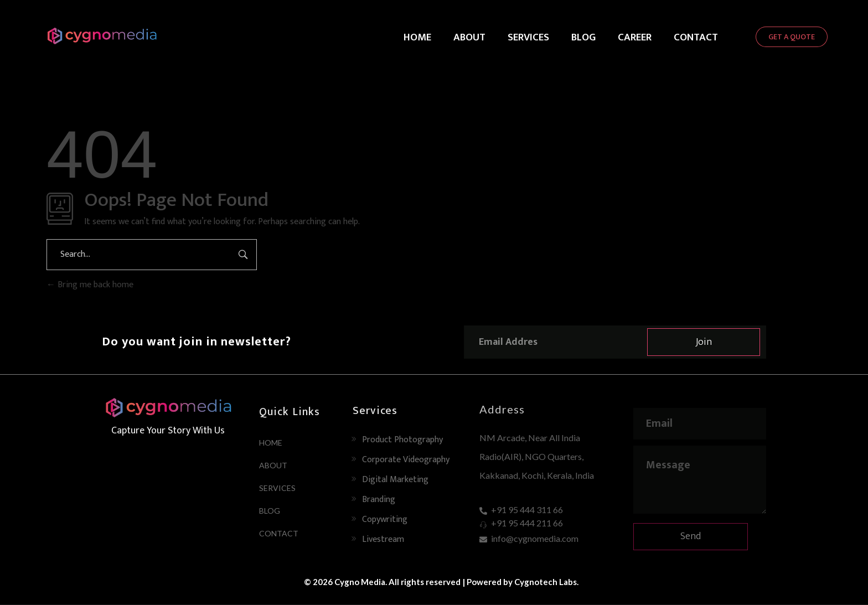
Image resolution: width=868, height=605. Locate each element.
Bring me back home (90, 285)
